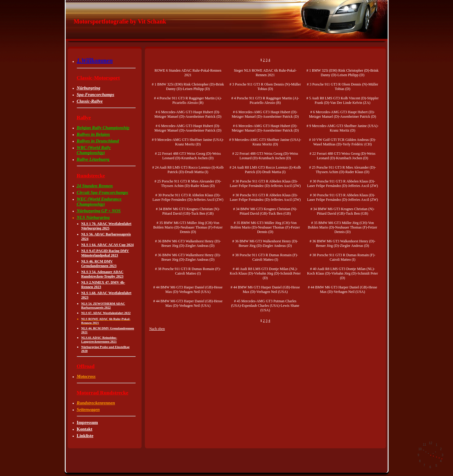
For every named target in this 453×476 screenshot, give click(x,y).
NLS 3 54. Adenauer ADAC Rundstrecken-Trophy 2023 (102, 274)
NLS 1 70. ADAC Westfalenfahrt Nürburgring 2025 (106, 226)
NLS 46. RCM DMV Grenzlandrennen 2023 (99, 264)
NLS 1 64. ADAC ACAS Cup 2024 (108, 245)
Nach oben (157, 329)
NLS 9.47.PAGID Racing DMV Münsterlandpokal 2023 (105, 253)
